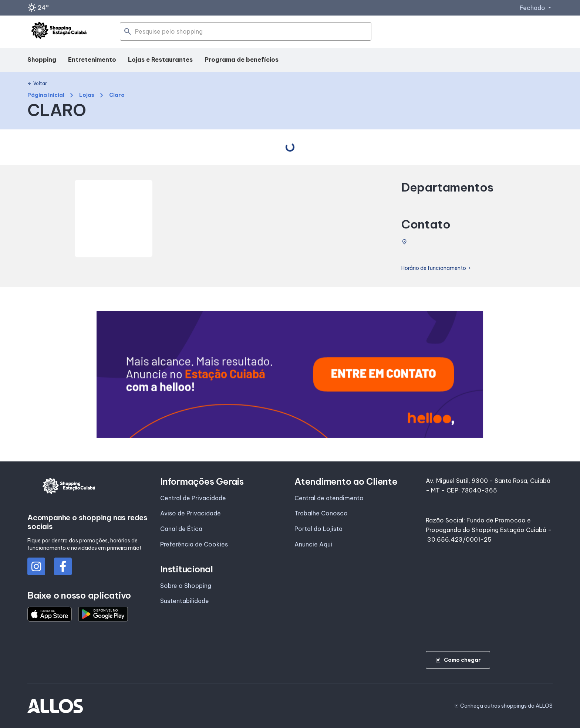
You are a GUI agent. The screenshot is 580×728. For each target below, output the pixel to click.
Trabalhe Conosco (321, 513)
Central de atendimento (329, 498)
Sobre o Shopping (186, 586)
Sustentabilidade (185, 601)
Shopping (42, 60)
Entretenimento (92, 60)
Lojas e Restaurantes (160, 60)
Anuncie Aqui (313, 544)
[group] (290, 374)
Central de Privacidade (193, 498)
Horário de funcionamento (437, 268)
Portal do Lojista (318, 529)
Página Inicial (46, 95)
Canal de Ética (181, 529)
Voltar (37, 84)
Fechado (536, 8)
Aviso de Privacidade (190, 513)
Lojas (87, 95)
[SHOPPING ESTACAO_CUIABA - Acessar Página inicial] (59, 32)
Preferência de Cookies (194, 544)
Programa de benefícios (242, 60)
